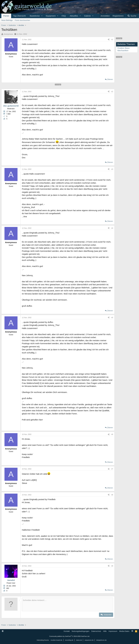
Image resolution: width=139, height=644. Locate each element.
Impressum (113, 631)
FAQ (64, 16)
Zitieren (110, 79)
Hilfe (105, 631)
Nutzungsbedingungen (80, 631)
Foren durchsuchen (22, 20)
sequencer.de (89, 640)
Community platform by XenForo (69, 636)
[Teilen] (109, 40)
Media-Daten (124, 631)
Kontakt (67, 631)
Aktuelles (74, 16)
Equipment (51, 16)
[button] (42, 16)
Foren (6, 16)
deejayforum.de (101, 640)
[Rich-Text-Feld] (67, 604)
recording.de (69, 640)
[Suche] (132, 16)
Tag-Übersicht (19, 16)
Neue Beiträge (7, 20)
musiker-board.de (56, 640)
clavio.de (79, 640)
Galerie (87, 16)
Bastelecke (35, 16)
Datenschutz (96, 631)
